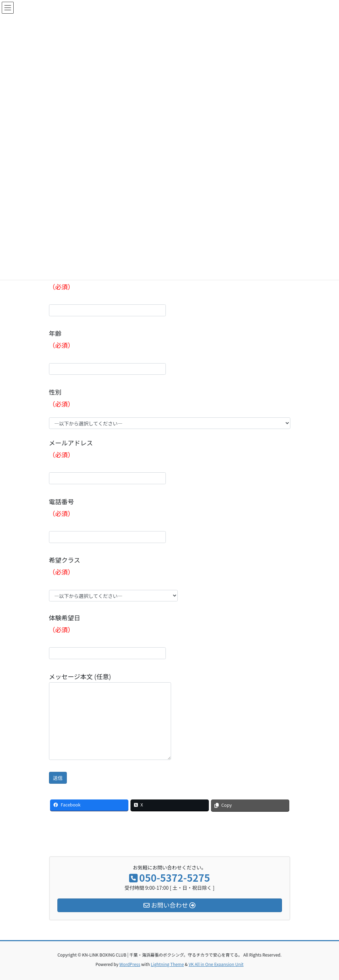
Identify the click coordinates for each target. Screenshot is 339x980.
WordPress (130, 964)
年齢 (107, 352)
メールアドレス (107, 461)
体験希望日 (107, 636)
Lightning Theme (167, 964)
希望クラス (113, 578)
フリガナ (107, 293)
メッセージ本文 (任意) (110, 716)
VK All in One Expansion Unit (216, 964)
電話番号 (107, 520)
